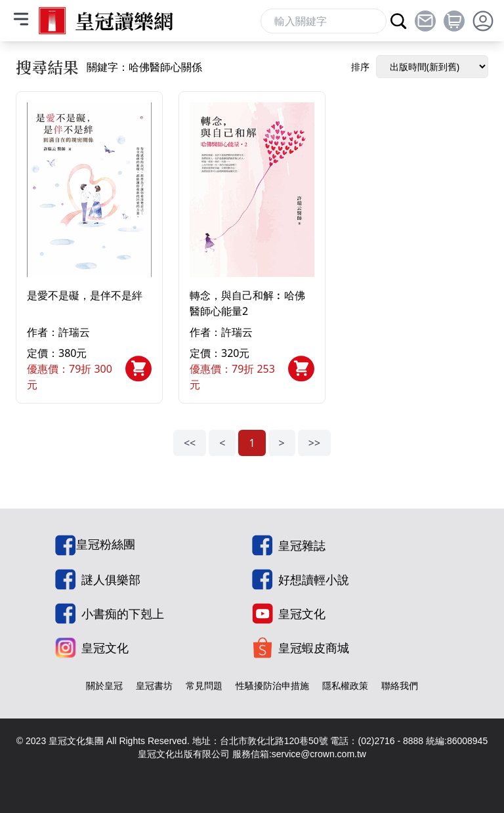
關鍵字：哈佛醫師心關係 (144, 67)
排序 (360, 67)
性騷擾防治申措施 (272, 685)
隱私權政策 (345, 685)
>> (314, 443)
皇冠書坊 (154, 685)
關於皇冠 (104, 685)
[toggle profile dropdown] (483, 21)
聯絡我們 (400, 685)
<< (190, 443)
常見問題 (204, 685)
